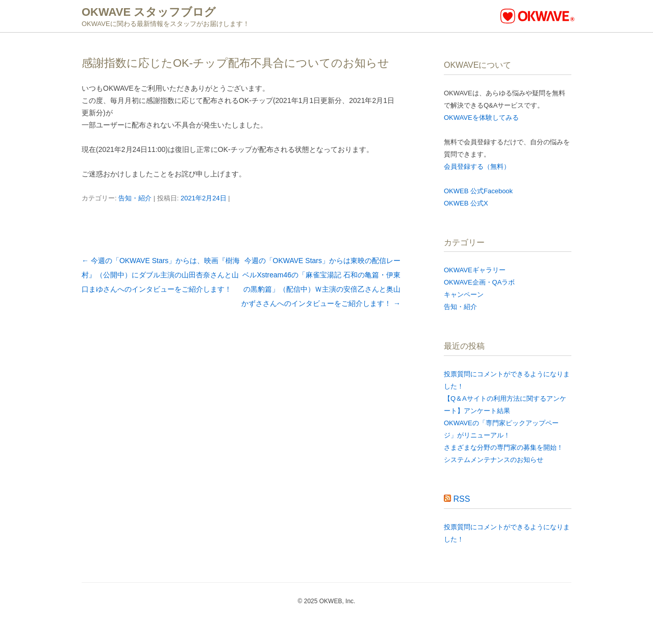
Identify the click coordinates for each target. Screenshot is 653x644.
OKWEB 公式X (466, 203)
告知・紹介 (135, 198)
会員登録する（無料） (477, 166)
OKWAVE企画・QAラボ (479, 282)
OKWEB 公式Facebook (478, 191)
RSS (461, 499)
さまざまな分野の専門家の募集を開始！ (504, 447)
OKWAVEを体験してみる (481, 118)
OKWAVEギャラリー (475, 270)
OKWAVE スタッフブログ (149, 12)
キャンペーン (464, 294)
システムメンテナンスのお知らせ (494, 460)
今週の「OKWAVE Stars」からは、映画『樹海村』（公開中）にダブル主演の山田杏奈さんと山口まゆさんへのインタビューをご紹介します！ (161, 275)
